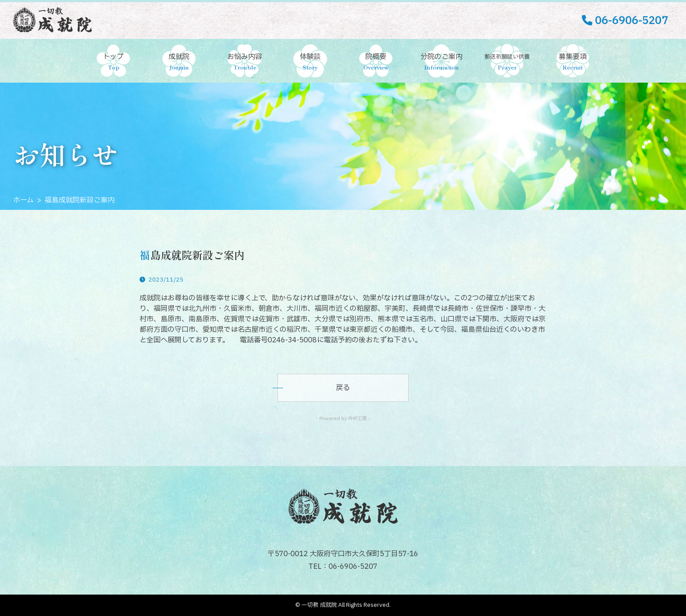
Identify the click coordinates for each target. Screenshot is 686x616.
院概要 (376, 62)
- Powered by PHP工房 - (343, 419)
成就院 (179, 62)
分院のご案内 (441, 62)
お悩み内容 (245, 62)
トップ (113, 62)
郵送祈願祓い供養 (507, 63)
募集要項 (573, 62)
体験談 (310, 62)
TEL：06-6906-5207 (343, 567)
